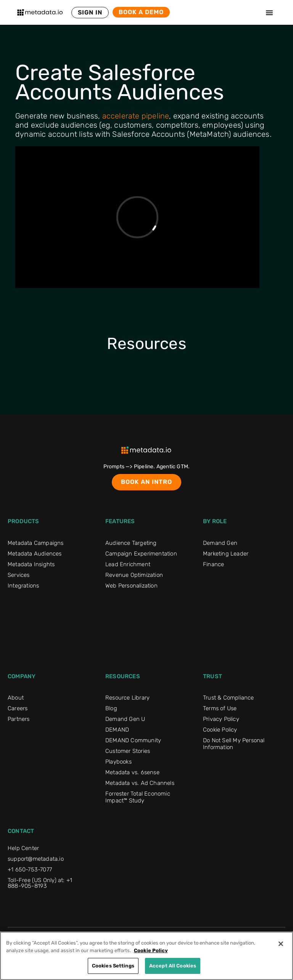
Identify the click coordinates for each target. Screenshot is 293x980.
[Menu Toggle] (269, 13)
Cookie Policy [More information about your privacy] (151, 950)
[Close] (281, 944)
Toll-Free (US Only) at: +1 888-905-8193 (40, 883)
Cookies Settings (113, 966)
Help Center (23, 848)
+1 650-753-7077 (30, 870)
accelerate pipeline (136, 116)
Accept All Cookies (173, 966)
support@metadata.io (36, 859)
